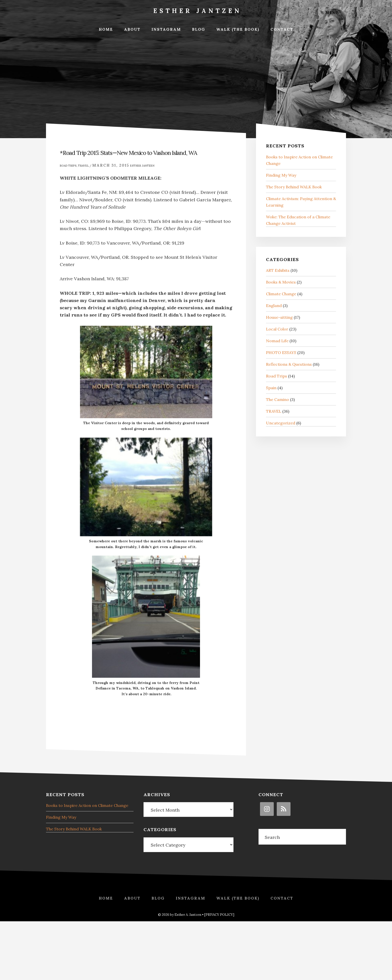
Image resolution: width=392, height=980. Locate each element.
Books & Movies (281, 282)
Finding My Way (281, 175)
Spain (271, 388)
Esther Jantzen (197, 11)
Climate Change (281, 294)
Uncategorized (281, 423)
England (274, 306)
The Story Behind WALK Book (294, 187)
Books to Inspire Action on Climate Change (87, 805)
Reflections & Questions (289, 364)
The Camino (277, 399)
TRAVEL (83, 166)
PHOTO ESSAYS (281, 352)
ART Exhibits (278, 270)
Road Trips (68, 166)
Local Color (277, 329)
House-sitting (279, 317)
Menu (330, 12)
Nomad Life (277, 341)
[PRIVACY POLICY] (219, 915)
